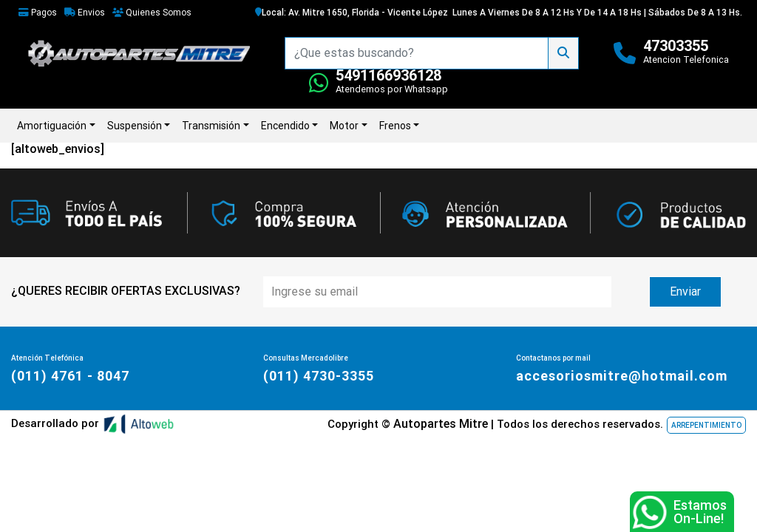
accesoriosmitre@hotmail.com (622, 376)
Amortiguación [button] (52, 126)
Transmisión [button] (211, 126)
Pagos (38, 13)
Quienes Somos (152, 13)
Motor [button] (344, 126)
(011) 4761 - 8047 (70, 376)
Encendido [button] (285, 126)
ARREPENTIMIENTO (706, 425)
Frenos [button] (395, 126)
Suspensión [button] (135, 126)
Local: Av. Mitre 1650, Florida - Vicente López (352, 13)
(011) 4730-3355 (319, 376)
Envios (85, 13)
